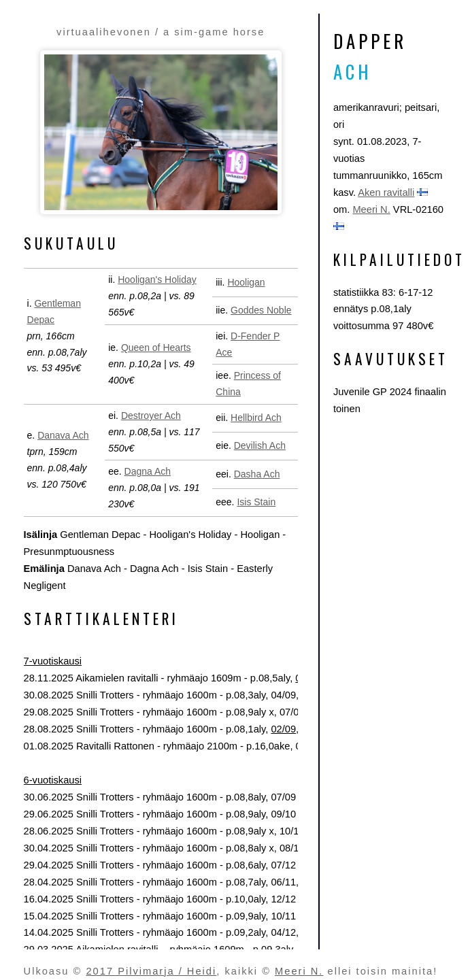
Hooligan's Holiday (157, 280)
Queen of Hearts (156, 348)
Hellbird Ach (256, 418)
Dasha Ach (257, 474)
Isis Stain (256, 502)
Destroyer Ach (151, 416)
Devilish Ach (260, 445)
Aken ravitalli (386, 192)
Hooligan (246, 282)
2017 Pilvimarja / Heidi (151, 971)
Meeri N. (371, 209)
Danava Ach (63, 435)
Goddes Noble (261, 310)
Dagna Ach (148, 471)
